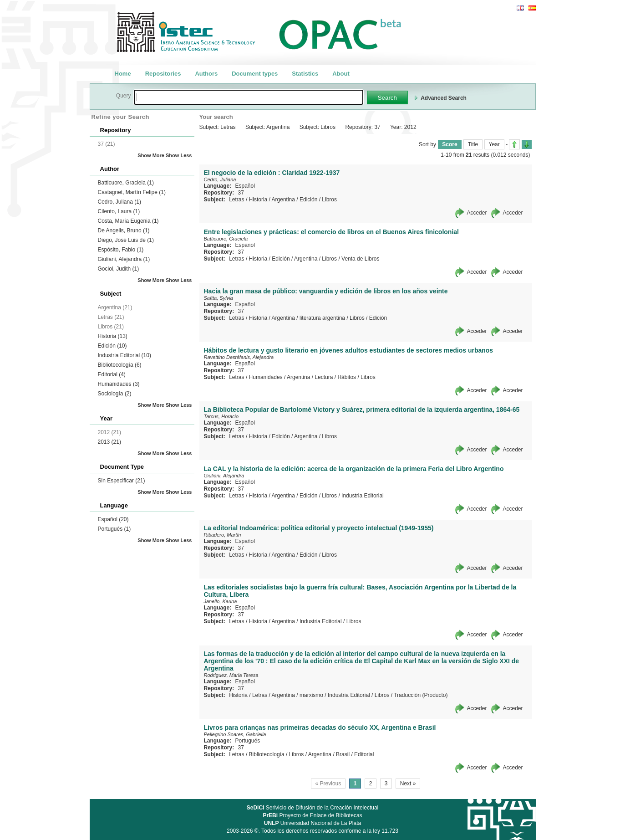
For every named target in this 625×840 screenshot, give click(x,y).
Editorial (112, 374)
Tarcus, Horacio (221, 416)
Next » (408, 784)
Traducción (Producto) (421, 695)
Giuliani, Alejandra (124, 259)
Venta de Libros (360, 259)
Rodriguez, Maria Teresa (231, 675)
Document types (255, 74)
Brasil (343, 754)
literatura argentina (322, 318)
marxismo (311, 695)
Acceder (477, 213)
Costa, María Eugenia (128, 221)
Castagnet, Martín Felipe (132, 192)
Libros (329, 200)
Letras (236, 200)
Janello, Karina (221, 601)
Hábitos (347, 377)
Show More (151, 155)
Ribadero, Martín (223, 535)
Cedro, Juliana (119, 202)
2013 (109, 442)
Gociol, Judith (119, 269)
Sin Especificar (122, 481)
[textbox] (249, 97)
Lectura (324, 377)
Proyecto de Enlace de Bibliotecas (312, 815)
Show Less (179, 155)
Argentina (283, 200)
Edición (112, 346)
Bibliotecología (120, 365)
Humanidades (119, 384)
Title (473, 144)
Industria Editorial (124, 355)
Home (123, 74)
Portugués (114, 529)
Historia (113, 336)
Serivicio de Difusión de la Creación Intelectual (313, 808)
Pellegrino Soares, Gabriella (235, 734)
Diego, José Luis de (126, 240)
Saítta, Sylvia (218, 298)
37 (241, 193)
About (341, 74)
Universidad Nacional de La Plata (312, 823)
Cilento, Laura (119, 211)
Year (494, 144)
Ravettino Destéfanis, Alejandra (239, 357)
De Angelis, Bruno (124, 230)
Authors (206, 74)
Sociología (115, 394)
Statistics (305, 74)
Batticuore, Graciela (126, 183)
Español (113, 519)
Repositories (163, 74)
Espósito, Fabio (121, 250)
